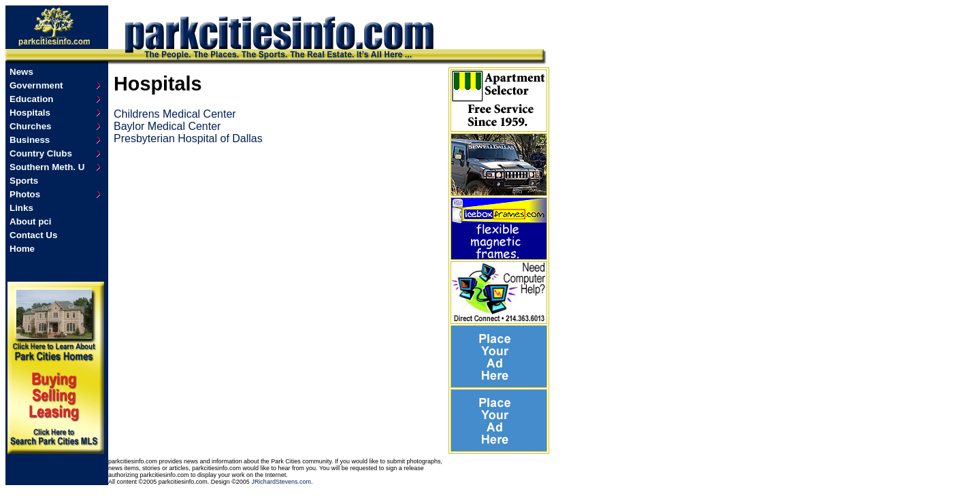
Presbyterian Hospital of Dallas (188, 138)
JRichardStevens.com (281, 482)
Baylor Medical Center (167, 126)
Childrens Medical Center (175, 114)
